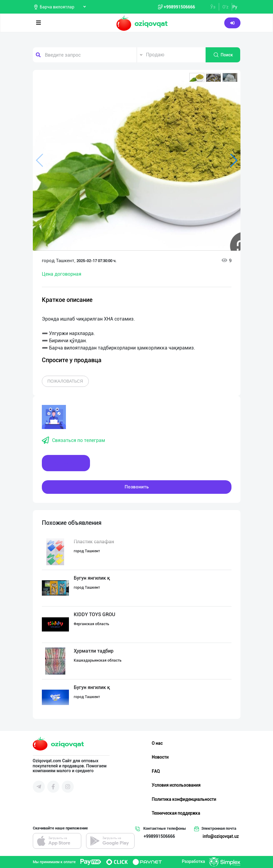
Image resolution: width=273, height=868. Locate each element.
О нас (157, 743)
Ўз (213, 7)
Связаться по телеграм (73, 440)
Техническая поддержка (176, 813)
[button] (197, 77)
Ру (235, 7)
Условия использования (176, 785)
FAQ (156, 771)
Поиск (223, 55)
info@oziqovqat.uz (221, 836)
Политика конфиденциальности (184, 799)
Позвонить (137, 487)
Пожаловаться (65, 381)
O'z (225, 7)
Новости (160, 757)
